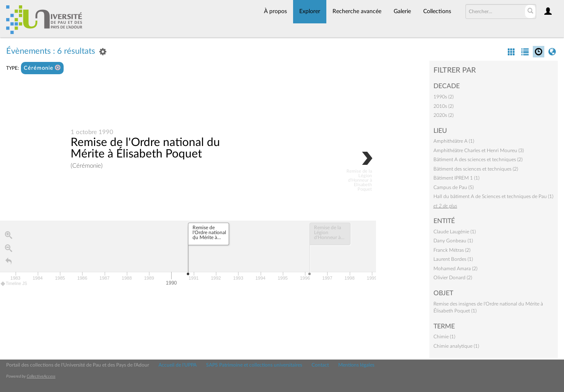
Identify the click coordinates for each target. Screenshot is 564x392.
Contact (320, 365)
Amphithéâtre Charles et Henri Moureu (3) (479, 150)
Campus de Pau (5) (454, 187)
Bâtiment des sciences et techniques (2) (476, 169)
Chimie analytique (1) (456, 346)
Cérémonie (42, 68)
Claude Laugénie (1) (455, 232)
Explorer (310, 11)
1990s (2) (444, 97)
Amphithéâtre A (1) (454, 141)
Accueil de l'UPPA (178, 365)
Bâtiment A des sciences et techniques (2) (478, 160)
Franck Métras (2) (452, 250)
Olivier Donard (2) (453, 278)
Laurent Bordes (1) (453, 259)
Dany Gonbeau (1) (453, 241)
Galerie (402, 11)
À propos (275, 11)
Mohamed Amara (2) (455, 269)
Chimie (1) (444, 337)
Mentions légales (356, 365)
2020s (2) (444, 115)
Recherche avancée (357, 11)
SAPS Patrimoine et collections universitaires (254, 365)
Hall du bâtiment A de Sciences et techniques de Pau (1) (493, 196)
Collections (437, 11)
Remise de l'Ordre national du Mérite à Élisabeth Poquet (145, 148)
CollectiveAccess (41, 376)
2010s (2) (444, 106)
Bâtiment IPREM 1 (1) (456, 178)
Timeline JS (14, 284)
